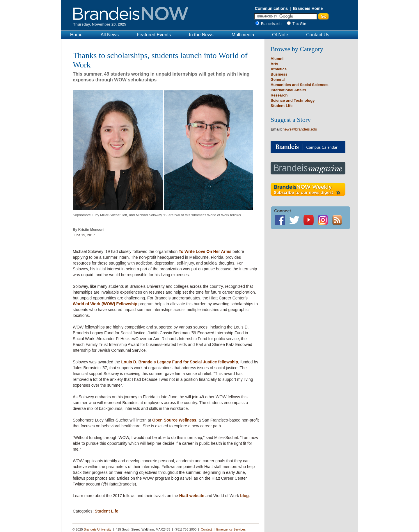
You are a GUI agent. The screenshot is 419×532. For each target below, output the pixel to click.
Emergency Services (231, 529)
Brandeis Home (308, 8)
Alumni (277, 59)
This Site (299, 24)
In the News (201, 35)
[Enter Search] (286, 16)
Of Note (280, 35)
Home (76, 35)
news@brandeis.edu (300, 129)
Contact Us (318, 35)
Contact (206, 529)
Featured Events (154, 35)
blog (244, 496)
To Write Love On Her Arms (205, 251)
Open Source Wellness (174, 420)
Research (279, 95)
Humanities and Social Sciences (300, 85)
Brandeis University (98, 529)
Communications (271, 8)
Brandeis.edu (273, 24)
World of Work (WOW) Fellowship (105, 304)
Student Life (106, 511)
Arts (274, 64)
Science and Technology (293, 100)
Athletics (279, 69)
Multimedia (243, 35)
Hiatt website (192, 496)
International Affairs (288, 90)
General (278, 80)
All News (110, 35)
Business (279, 74)
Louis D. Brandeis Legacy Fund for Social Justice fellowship (180, 362)
